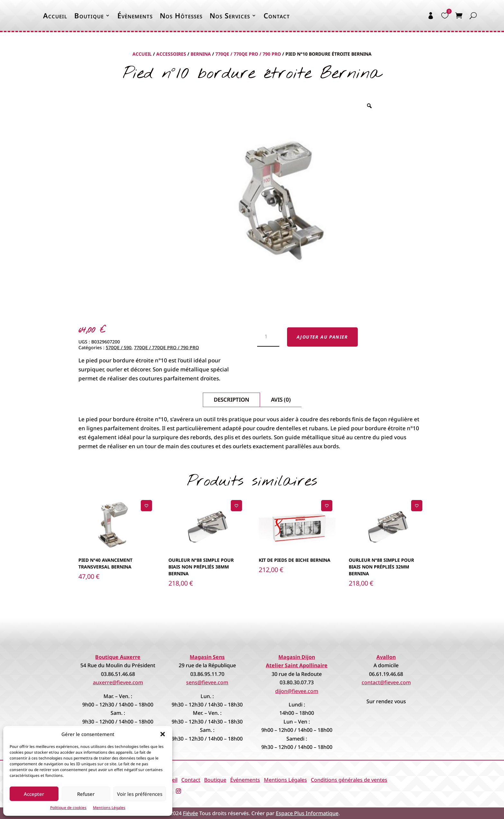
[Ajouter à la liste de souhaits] (146, 506)
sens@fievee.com (207, 682)
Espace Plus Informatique (307, 813)
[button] (163, 734)
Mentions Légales (109, 808)
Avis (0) (281, 400)
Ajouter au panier (322, 337)
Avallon (386, 657)
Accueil (55, 15)
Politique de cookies (68, 808)
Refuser (86, 794)
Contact (277, 15)
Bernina (201, 54)
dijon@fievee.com (297, 691)
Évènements (135, 15)
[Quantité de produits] (268, 337)
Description (231, 400)
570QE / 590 (119, 347)
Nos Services (230, 15)
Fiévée (190, 813)
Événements (245, 780)
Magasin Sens (207, 657)
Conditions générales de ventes (349, 780)
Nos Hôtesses (181, 15)
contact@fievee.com (386, 682)
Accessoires (171, 54)
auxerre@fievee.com (118, 682)
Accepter (34, 794)
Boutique (89, 15)
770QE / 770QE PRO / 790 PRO (248, 54)
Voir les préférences (140, 794)
